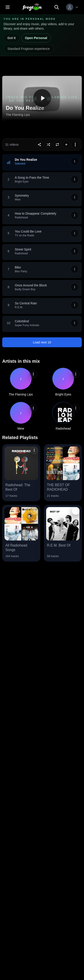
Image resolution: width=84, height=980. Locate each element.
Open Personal (36, 38)
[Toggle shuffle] (48, 145)
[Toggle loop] (57, 145)
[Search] (57, 7)
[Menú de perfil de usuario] (72, 7)
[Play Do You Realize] (42, 98)
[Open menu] (8, 7)
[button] (42, 162)
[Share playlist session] (39, 145)
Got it (12, 38)
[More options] (75, 145)
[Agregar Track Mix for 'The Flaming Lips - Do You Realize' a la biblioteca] (66, 145)
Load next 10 (42, 342)
